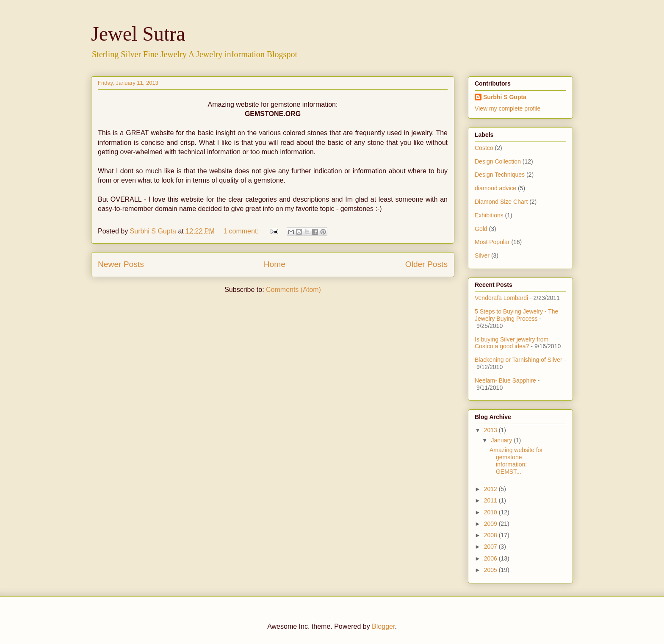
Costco (484, 148)
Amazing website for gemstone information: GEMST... (516, 461)
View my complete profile (508, 108)
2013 (491, 430)
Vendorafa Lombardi (501, 298)
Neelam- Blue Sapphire (505, 380)
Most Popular (492, 242)
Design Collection (498, 161)
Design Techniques (500, 175)
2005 (491, 570)
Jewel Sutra (138, 34)
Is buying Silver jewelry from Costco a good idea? (512, 343)
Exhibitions (489, 215)
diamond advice (495, 188)
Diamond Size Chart (501, 202)
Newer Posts (121, 264)
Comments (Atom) (293, 290)
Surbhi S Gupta (505, 97)
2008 (491, 535)
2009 (491, 524)
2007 (491, 547)
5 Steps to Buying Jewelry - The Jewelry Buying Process (516, 315)
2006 (491, 558)
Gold (481, 229)
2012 (491, 489)
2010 (491, 512)
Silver (482, 255)
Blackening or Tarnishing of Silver (519, 360)
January (502, 440)
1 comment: (242, 231)
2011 (491, 500)
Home (275, 264)
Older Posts (426, 264)
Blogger (383, 626)
